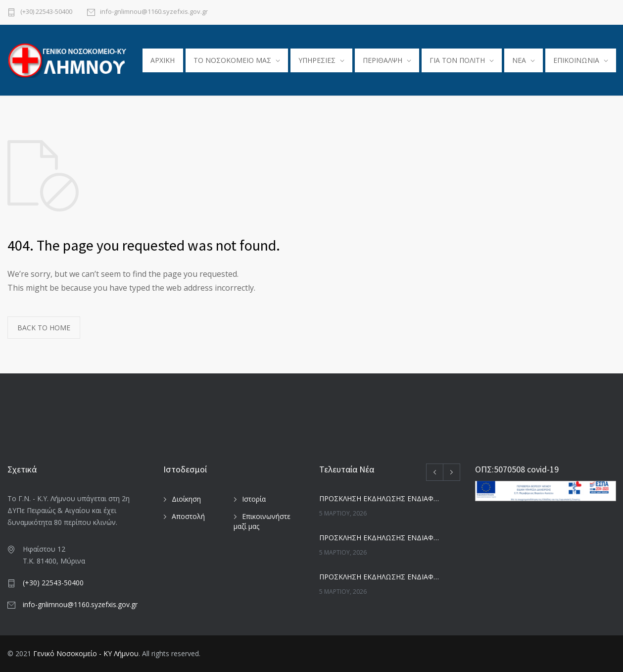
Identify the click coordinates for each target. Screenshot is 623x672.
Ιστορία (254, 499)
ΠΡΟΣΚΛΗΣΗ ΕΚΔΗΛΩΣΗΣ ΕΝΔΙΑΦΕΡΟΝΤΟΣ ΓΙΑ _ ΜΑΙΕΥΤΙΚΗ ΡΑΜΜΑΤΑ (379, 538)
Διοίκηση (186, 499)
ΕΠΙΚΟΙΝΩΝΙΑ (576, 60)
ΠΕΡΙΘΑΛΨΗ (383, 60)
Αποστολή (188, 516)
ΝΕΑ (519, 60)
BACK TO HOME (44, 328)
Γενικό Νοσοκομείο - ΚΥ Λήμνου (86, 653)
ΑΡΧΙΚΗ (163, 60)
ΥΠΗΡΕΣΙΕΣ (317, 60)
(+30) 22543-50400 (46, 12)
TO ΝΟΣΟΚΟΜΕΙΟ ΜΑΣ (232, 60)
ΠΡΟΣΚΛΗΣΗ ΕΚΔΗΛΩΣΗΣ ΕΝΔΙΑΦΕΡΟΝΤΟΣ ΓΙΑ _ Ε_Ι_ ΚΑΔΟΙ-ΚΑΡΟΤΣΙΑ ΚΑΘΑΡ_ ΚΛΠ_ (379, 577)
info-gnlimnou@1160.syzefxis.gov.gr (154, 12)
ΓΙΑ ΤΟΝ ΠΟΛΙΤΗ (457, 60)
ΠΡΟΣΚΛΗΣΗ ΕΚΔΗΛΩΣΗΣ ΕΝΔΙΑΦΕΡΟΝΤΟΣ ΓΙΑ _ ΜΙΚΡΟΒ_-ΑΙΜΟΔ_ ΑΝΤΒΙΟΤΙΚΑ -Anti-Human (379, 498)
